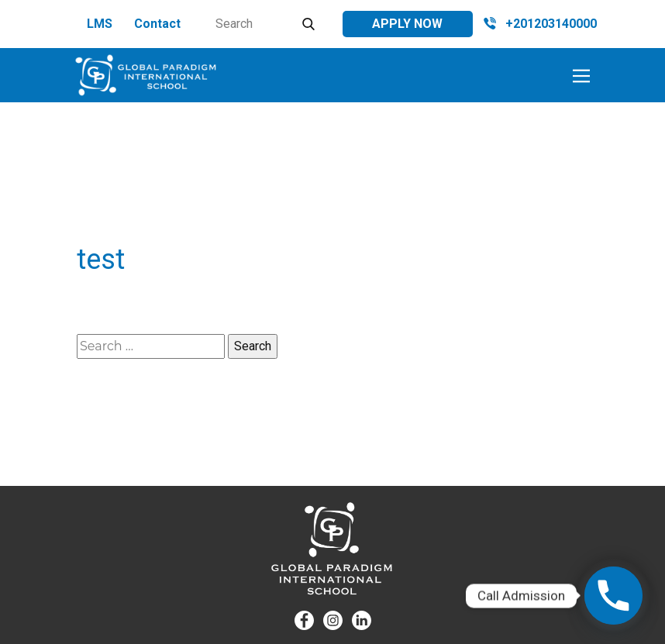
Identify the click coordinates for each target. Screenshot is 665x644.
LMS (100, 24)
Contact (157, 24)
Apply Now (407, 24)
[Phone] (613, 596)
